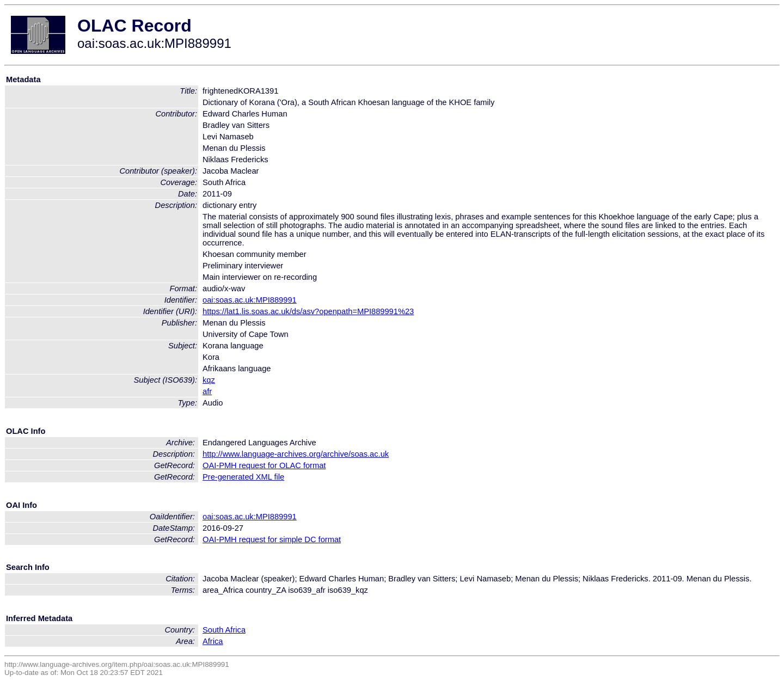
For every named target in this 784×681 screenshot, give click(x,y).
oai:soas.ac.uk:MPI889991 (250, 300)
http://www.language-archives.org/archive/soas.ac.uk (296, 454)
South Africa (224, 630)
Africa (213, 641)
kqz (209, 380)
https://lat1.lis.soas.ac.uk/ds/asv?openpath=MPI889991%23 (308, 311)
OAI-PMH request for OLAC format (264, 465)
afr (207, 391)
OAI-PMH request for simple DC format (272, 539)
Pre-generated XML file (243, 477)
